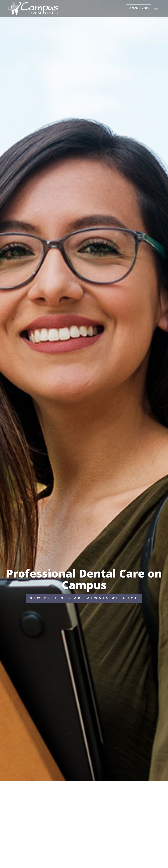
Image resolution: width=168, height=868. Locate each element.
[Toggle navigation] (156, 8)
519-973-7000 (139, 8)
